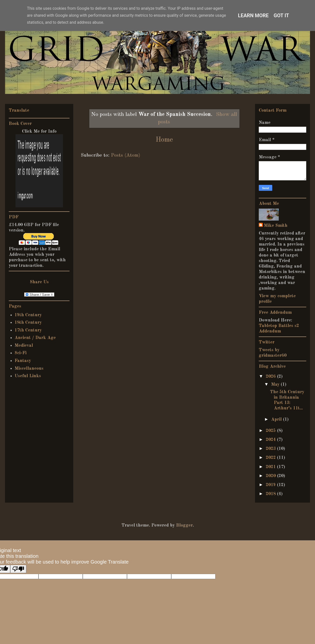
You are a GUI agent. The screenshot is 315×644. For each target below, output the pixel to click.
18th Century (28, 322)
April (277, 419)
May (276, 384)
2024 (271, 440)
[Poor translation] (18, 569)
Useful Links (28, 376)
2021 (271, 467)
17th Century (28, 330)
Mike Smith (276, 226)
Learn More (253, 15)
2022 (271, 458)
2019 (271, 485)
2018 (271, 494)
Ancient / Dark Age (35, 338)
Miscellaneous (29, 368)
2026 (271, 376)
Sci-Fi (20, 353)
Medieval (24, 345)
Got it (281, 15)
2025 (271, 431)
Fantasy (23, 361)
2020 (271, 476)
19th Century (28, 315)
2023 (271, 449)
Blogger (184, 525)
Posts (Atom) (126, 155)
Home (164, 140)
